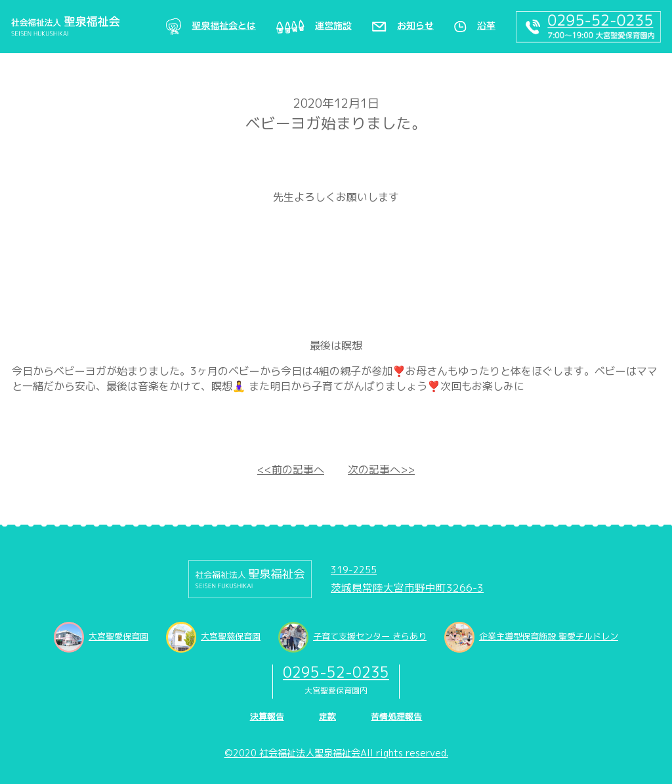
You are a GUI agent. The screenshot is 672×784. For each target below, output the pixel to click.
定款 (327, 716)
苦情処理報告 (396, 716)
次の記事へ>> (381, 469)
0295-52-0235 (336, 672)
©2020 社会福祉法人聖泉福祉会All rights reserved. (336, 753)
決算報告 (267, 716)
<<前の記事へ (291, 469)
